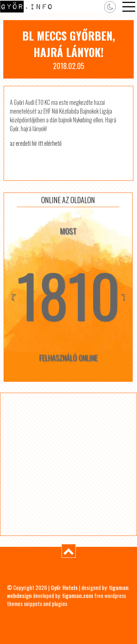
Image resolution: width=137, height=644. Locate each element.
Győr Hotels (64, 587)
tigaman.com (78, 595)
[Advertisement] (68, 464)
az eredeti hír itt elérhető (36, 143)
